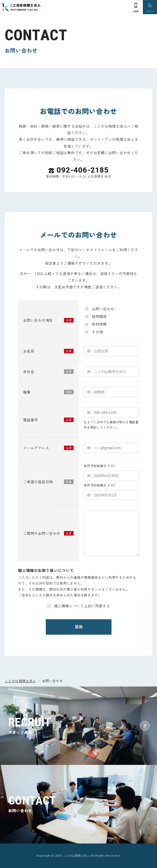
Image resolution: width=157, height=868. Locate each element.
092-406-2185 (83, 176)
